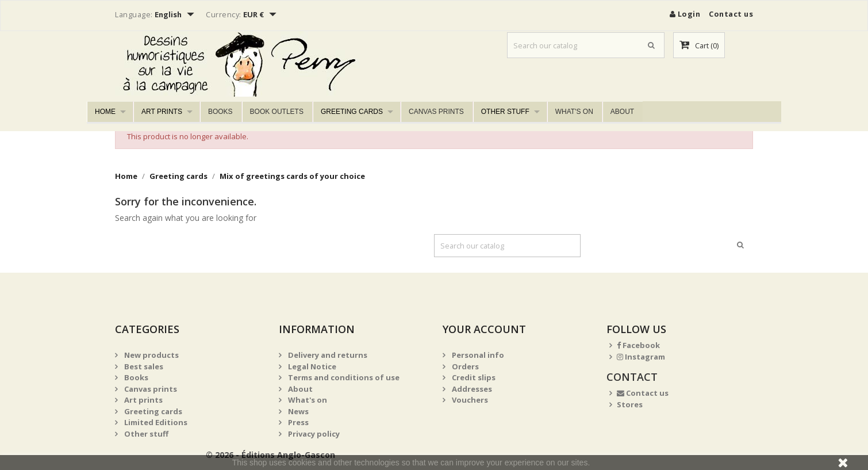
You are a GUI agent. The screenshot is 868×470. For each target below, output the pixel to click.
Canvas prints (436, 112)
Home (105, 112)
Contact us (731, 14)
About (622, 112)
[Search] (586, 45)
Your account (484, 329)
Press (297, 422)
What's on (574, 112)
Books (220, 112)
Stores (630, 404)
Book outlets (277, 112)
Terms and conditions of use (343, 377)
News (297, 411)
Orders (464, 366)
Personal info (477, 355)
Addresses (471, 389)
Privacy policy (313, 434)
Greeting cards (352, 112)
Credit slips (473, 377)
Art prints (162, 112)
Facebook (638, 345)
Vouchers (469, 400)
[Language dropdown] (176, 16)
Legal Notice (311, 366)
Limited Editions (155, 422)
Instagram (641, 357)
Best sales (143, 366)
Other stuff (505, 112)
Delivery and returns (327, 355)
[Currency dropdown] (261, 16)
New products (151, 355)
